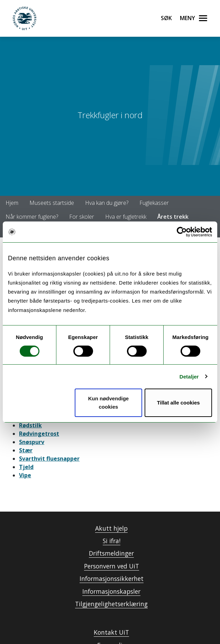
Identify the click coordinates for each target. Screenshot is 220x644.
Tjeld (26, 467)
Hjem (12, 203)
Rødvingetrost (39, 434)
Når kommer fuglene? (32, 217)
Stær (26, 450)
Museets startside (52, 203)
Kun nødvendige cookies (109, 403)
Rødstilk (30, 425)
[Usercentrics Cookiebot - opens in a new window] (182, 232)
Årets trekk (173, 217)
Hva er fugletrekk (126, 217)
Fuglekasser (154, 203)
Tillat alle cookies (178, 403)
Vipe (25, 475)
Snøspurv (32, 442)
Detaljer (189, 377)
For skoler (82, 217)
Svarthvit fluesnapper (49, 459)
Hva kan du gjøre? (107, 203)
